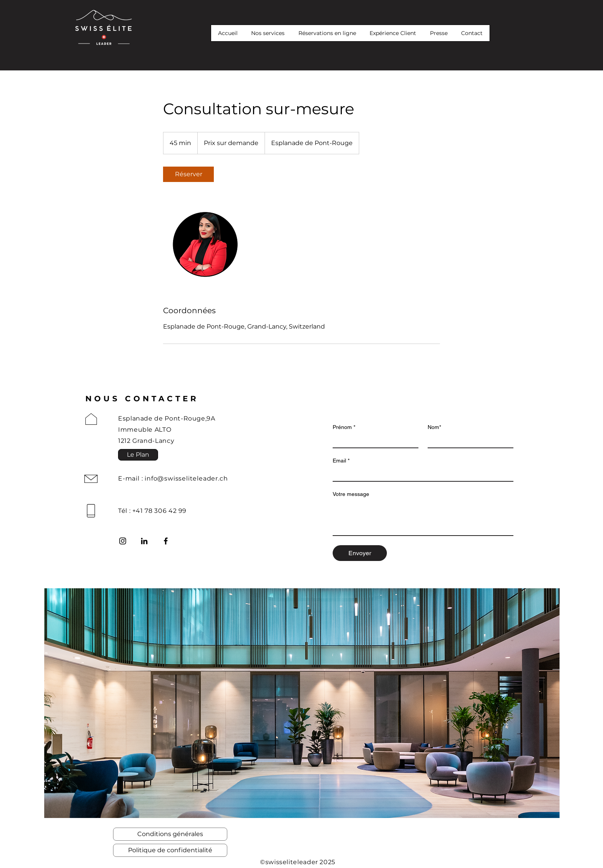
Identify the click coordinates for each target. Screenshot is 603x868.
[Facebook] (166, 541)
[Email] (421, 474)
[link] (188, 174)
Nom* (434, 427)
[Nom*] (468, 441)
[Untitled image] (208, 244)
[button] (64, 6)
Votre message (351, 494)
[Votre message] (423, 518)
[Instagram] (123, 541)
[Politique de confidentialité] (170, 850)
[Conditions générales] (170, 834)
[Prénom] (373, 441)
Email (341, 461)
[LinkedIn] (144, 541)
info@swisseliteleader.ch (186, 478)
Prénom (344, 427)
